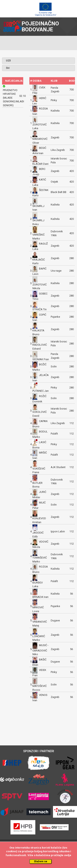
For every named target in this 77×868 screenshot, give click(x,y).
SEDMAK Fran (41, 359)
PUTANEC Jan (41, 391)
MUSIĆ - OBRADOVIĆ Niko (40, 650)
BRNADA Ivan (40, 597)
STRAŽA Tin (40, 309)
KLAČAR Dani (40, 164)
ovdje (68, 855)
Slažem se (41, 861)
